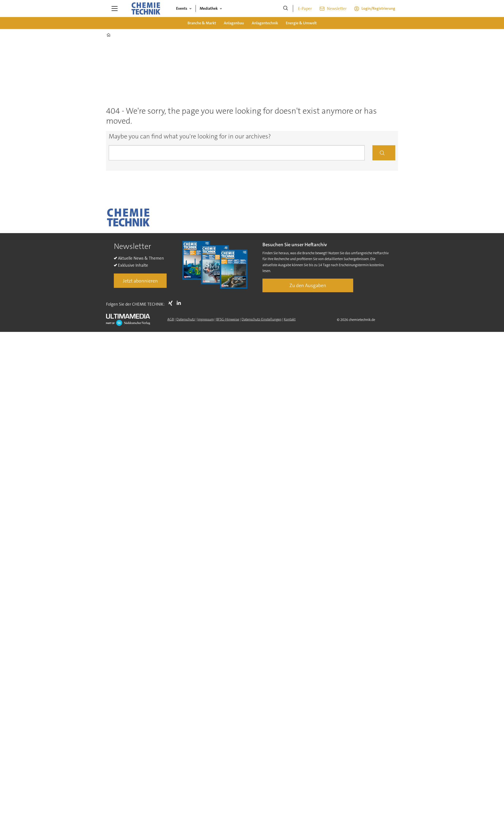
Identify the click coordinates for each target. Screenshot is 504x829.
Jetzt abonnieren (140, 281)
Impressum (206, 319)
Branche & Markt (202, 23)
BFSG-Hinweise (228, 319)
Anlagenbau (234, 23)
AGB (171, 319)
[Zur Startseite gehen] (146, 9)
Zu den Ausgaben (308, 285)
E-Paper (305, 9)
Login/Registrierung (378, 8)
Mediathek (209, 8)
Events (182, 8)
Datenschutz (186, 319)
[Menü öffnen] (115, 9)
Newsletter (337, 9)
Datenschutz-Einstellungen (261, 319)
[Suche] (286, 9)
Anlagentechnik (265, 23)
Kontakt (290, 319)
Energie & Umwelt (301, 23)
